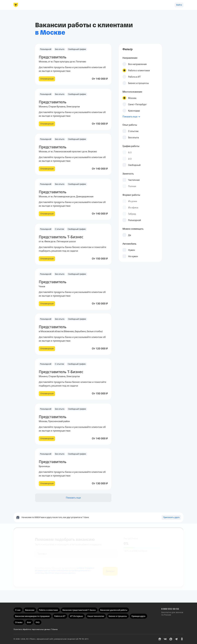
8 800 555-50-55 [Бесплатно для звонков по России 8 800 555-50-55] (170, 609)
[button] (73, 64)
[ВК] (165, 639)
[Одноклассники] (182, 639)
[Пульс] (160, 639)
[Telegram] (176, 639)
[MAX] (171, 639)
